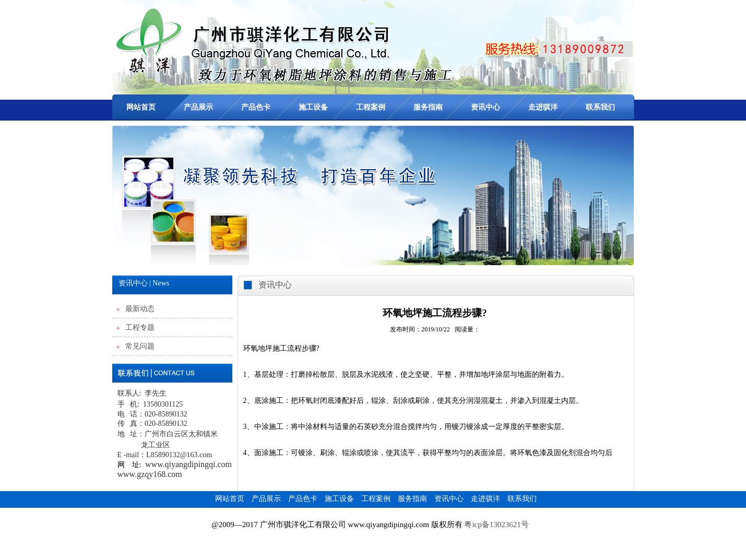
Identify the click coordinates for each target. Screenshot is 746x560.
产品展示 (198, 107)
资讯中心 (486, 107)
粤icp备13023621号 (497, 525)
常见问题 (140, 346)
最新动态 (140, 309)
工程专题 (140, 327)
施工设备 (313, 107)
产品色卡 (256, 107)
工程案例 (371, 107)
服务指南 (428, 107)
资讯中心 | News (144, 283)
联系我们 (600, 107)
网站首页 (141, 107)
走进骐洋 (543, 107)
